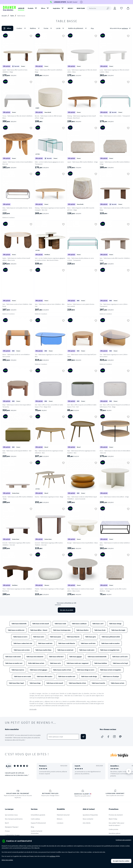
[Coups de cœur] (121, 8)
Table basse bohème (101, 663)
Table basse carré (98, 624)
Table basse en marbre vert (14, 663)
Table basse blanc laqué (16, 683)
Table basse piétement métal (111, 637)
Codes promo (113, 829)
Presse (7, 831)
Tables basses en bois (118, 683)
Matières (35, 28)
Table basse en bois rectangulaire (111, 670)
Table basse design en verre (86, 670)
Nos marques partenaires (14, 819)
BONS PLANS (81, 8)
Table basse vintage (115, 624)
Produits (31, 8)
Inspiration (56, 8)
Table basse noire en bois (22, 650)
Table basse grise (91, 637)
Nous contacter (88, 819)
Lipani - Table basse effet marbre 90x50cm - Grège (83, 162)
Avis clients (87, 823)
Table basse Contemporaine (62, 630)
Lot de (60, 28)
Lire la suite (33, 709)
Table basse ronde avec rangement (78, 663)
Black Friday (113, 819)
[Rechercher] (99, 8)
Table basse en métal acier (16, 630)
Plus (92, 28)
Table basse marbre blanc (44, 650)
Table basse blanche (73, 637)
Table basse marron (18, 670)
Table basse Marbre (82, 630)
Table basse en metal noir (65, 650)
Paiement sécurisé (63, 815)
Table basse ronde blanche (67, 643)
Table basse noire (39, 637)
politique (53, 856)
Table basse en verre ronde (22, 676)
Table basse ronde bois (45, 643)
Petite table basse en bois (36, 663)
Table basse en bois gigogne (39, 670)
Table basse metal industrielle (97, 657)
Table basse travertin (98, 683)
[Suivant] (129, 771)
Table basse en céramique (111, 676)
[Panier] (128, 8)
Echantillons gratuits (38, 815)
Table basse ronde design (89, 676)
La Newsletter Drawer (12, 835)
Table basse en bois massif (41, 624)
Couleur (22, 28)
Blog (32, 827)
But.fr (7, 823)
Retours (60, 819)
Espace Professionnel (38, 823)
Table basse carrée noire (120, 657)
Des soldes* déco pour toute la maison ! (117, 824)
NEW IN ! (70, 8)
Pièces (43, 8)
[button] (66, 28)
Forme (48, 28)
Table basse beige (35, 683)
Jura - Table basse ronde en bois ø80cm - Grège (114, 497)
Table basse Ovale (100, 630)
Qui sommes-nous (11, 815)
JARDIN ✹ (21, 8)
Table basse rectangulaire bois (110, 650)
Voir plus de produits (67, 610)
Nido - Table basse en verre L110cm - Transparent (115, 116)
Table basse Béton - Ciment (39, 630)
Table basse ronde (60, 624)
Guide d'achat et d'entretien (37, 832)
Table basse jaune (55, 637)
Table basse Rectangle (118, 630)
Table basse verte (55, 663)
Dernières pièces (115, 833)
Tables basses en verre (20, 637)
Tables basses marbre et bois (62, 670)
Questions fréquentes (90, 815)
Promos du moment (116, 815)
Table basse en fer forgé (120, 663)
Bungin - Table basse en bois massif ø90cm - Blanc (83, 543)
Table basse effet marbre (45, 676)
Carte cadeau (35, 819)
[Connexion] (115, 8)
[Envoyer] (83, 737)
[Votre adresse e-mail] (63, 737)
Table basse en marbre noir (67, 676)
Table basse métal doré (56, 657)
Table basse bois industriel (35, 657)
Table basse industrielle (19, 624)
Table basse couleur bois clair (23, 643)
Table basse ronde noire (87, 650)
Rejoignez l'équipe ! (12, 827)
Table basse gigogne (76, 657)
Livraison (60, 823)
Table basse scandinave (79, 624)
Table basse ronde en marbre (110, 643)
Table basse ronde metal (13, 657)
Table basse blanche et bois (77, 683)
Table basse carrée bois (88, 643)
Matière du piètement (78, 28)
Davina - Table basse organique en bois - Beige (49, 497)
